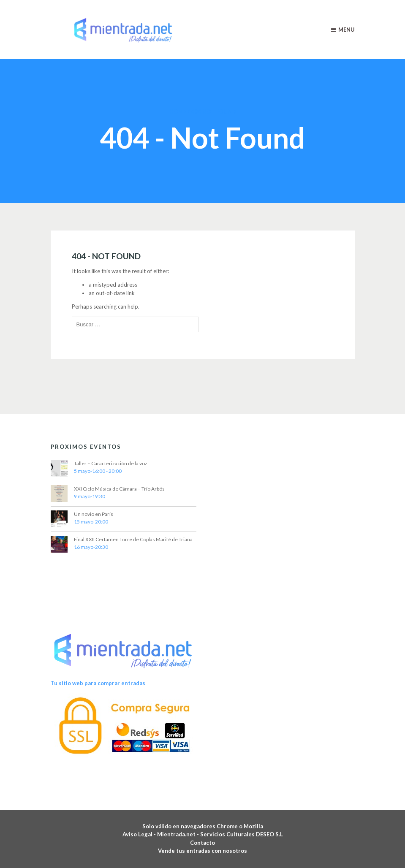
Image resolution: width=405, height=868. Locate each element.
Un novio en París (94, 514)
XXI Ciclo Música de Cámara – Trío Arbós (119, 489)
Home (178, 111)
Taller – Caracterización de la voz (111, 463)
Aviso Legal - (140, 834)
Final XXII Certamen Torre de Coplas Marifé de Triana (133, 539)
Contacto (202, 843)
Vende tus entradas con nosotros (202, 851)
